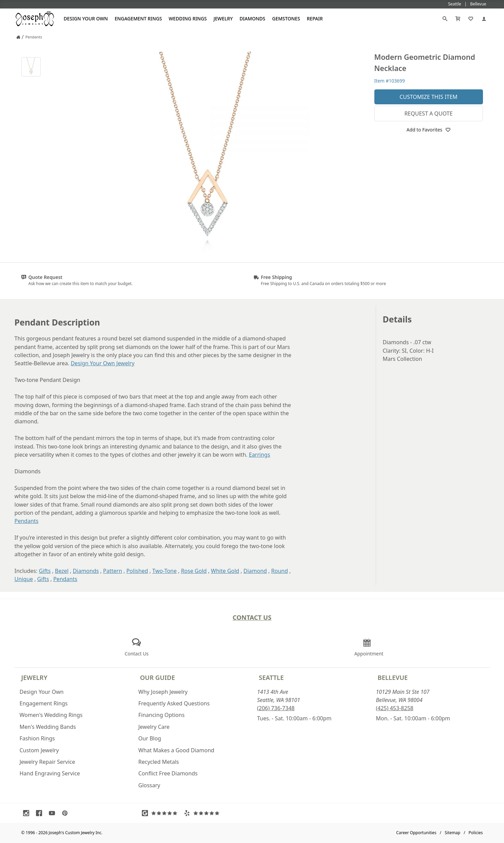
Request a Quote (428, 113)
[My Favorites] (471, 19)
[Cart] (458, 19)
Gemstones (286, 19)
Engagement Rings (138, 19)
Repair (315, 19)
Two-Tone (165, 571)
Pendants (27, 521)
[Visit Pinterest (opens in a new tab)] (67, 813)
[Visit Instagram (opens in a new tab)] (28, 813)
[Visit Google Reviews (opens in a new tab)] (161, 813)
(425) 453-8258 (395, 708)
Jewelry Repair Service (48, 762)
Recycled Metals (159, 762)
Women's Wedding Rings (51, 715)
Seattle (271, 677)
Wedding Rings (188, 19)
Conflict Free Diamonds (168, 773)
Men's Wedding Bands (48, 727)
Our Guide (158, 677)
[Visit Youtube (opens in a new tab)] (54, 813)
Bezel (62, 571)
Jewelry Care (154, 727)
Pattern (113, 571)
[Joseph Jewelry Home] (18, 37)
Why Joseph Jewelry (163, 692)
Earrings (259, 455)
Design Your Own (86, 19)
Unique (24, 579)
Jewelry (223, 19)
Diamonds (253, 19)
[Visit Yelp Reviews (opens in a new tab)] (203, 813)
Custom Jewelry (39, 750)
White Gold (225, 571)
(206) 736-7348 (276, 708)
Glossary (150, 785)
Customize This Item (428, 97)
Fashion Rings (37, 738)
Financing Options (162, 715)
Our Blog (150, 738)
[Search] (445, 19)
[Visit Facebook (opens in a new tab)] (41, 813)
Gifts (45, 571)
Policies (476, 833)
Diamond (255, 571)
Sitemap (452, 833)
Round (279, 571)
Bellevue (393, 677)
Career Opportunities (416, 833)
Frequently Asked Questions (174, 703)
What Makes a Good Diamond (176, 750)
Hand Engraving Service (50, 773)
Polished (137, 571)
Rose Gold (194, 571)
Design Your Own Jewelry (102, 363)
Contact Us (252, 617)
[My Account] (484, 19)
